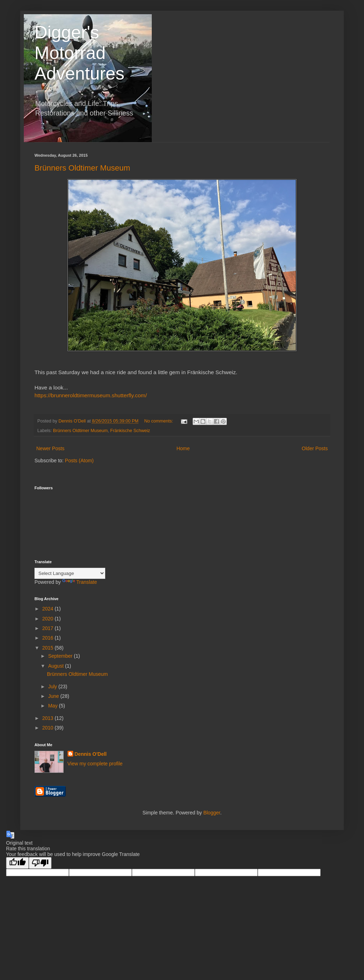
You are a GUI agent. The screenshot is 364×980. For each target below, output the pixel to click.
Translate (80, 582)
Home (183, 448)
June (54, 696)
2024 (49, 609)
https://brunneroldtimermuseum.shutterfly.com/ (91, 395)
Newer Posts (50, 448)
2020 (49, 619)
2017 (49, 628)
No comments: (159, 421)
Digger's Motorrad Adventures (79, 53)
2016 (49, 638)
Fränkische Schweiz (130, 431)
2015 (49, 648)
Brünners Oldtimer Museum (82, 168)
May (53, 706)
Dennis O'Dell (91, 754)
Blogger (212, 813)
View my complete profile (95, 764)
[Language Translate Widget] (70, 573)
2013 (49, 718)
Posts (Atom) (79, 461)
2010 (49, 728)
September (61, 656)
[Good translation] (17, 863)
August (56, 666)
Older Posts (315, 448)
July (53, 686)
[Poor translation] (40, 863)
